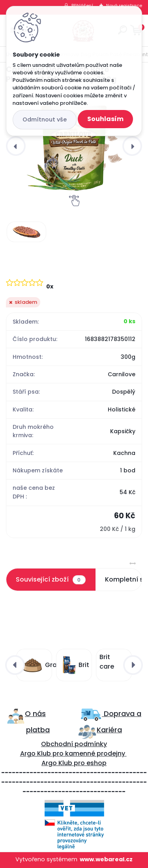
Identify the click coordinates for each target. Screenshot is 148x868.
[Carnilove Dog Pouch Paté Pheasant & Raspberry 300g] (74, 146)
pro (79, 763)
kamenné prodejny (94, 753)
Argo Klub (36, 753)
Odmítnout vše (45, 119)
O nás (35, 714)
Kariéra (109, 730)
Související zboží (51, 580)
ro (60, 753)
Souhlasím (105, 119)
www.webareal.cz (106, 859)
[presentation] (16, 146)
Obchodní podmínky (74, 744)
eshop (96, 763)
